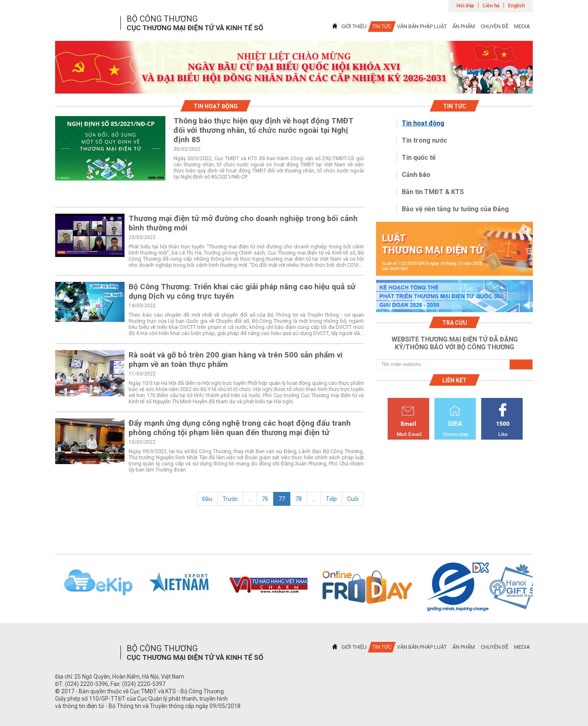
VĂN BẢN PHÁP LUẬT (422, 26)
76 (265, 499)
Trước (230, 499)
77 (282, 499)
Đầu (207, 499)
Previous (45, 587)
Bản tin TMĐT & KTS (433, 192)
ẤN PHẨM (464, 26)
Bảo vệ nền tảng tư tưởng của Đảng (455, 209)
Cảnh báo (416, 175)
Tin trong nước (424, 140)
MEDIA (522, 26)
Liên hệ (491, 6)
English (516, 6)
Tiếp (331, 499)
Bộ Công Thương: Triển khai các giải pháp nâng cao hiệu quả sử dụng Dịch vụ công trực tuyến (242, 291)
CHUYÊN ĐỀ (494, 26)
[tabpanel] (294, 67)
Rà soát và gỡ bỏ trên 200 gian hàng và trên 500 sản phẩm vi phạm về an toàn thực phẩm (236, 360)
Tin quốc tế (419, 157)
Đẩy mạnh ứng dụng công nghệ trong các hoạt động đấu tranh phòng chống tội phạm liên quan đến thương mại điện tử (240, 428)
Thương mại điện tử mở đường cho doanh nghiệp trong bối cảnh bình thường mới (243, 223)
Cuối (353, 499)
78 (298, 499)
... (250, 499)
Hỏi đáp (465, 6)
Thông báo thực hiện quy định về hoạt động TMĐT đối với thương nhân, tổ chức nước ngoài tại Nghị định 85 (264, 130)
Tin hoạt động (423, 123)
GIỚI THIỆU (354, 26)
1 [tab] (294, 86)
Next (543, 587)
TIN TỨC (382, 26)
